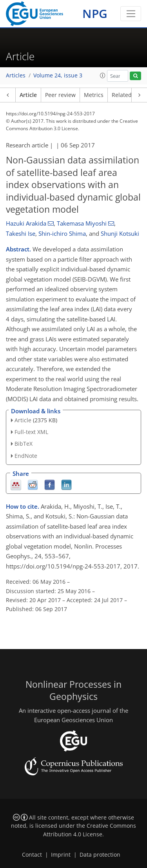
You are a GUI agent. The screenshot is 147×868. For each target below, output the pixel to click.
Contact (32, 855)
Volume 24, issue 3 (58, 75)
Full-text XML (31, 432)
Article (28, 95)
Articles (16, 75)
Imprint (61, 855)
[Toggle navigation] (131, 14)
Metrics (94, 95)
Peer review (60, 95)
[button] (103, 75)
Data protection (100, 855)
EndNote (26, 456)
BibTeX (24, 444)
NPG (95, 13)
